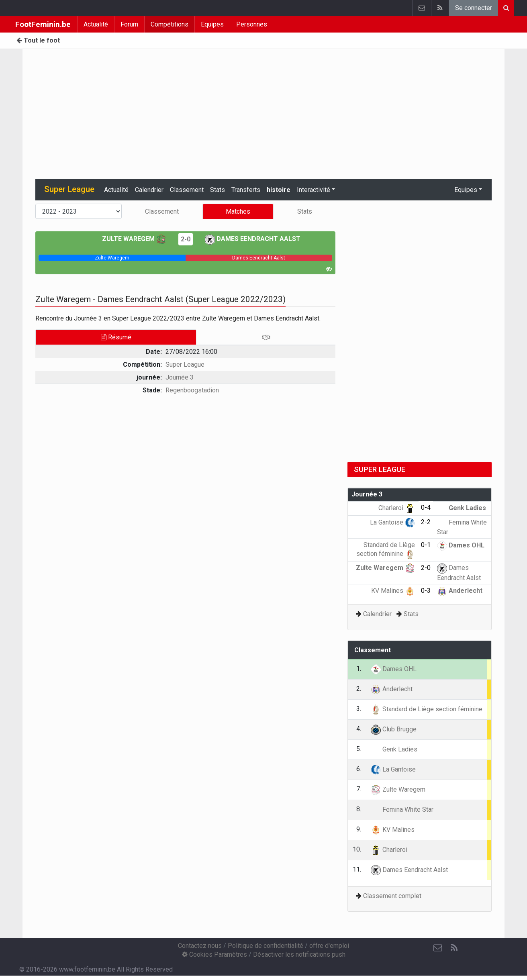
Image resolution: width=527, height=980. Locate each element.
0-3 (426, 591)
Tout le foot (38, 40)
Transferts (246, 190)
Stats (218, 190)
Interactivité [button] (314, 190)
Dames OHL (461, 545)
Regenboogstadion (192, 390)
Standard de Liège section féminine (427, 709)
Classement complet (392, 896)
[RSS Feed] (454, 948)
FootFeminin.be (43, 24)
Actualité (96, 24)
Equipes (212, 24)
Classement (187, 190)
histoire (279, 190)
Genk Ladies (462, 508)
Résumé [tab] (116, 337)
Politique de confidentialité (266, 946)
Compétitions (170, 24)
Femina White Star (402, 810)
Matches (238, 211)
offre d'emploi (329, 946)
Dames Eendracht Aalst (253, 239)
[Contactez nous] (438, 948)
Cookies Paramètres (214, 954)
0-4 (426, 507)
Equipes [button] (466, 190)
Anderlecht (460, 591)
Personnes (252, 24)
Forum (129, 24)
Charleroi (397, 508)
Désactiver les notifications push (299, 954)
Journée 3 (180, 377)
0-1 (426, 545)
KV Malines (393, 591)
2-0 (186, 239)
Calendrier (149, 190)
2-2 (426, 522)
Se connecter (474, 8)
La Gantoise (392, 522)
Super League (185, 364)
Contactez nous (200, 946)
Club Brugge (394, 729)
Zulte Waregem (134, 239)
